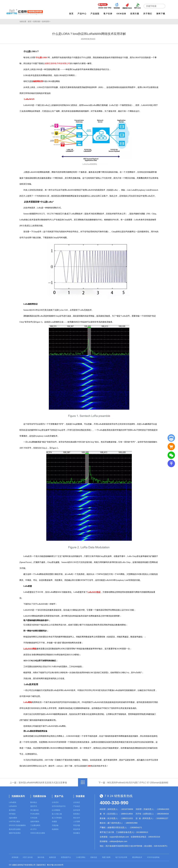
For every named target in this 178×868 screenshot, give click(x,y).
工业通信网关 (35, 825)
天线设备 (55, 825)
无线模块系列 (18, 795)
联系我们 (77, 813)
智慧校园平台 (66, 857)
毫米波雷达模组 (15, 828)
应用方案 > (37, 21)
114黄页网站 (81, 857)
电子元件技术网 (121, 857)
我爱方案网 (106, 857)
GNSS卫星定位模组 (38, 832)
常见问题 (77, 825)
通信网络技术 (137, 857)
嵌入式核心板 (57, 813)
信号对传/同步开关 (59, 806)
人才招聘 (77, 821)
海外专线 (41, 857)
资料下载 (161, 14)
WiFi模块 (12, 813)
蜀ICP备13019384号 (55, 864)
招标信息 (94, 857)
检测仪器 (53, 857)
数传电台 (34, 802)
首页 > (30, 21)
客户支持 (109, 14)
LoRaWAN (13, 806)
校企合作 (77, 817)
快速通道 (80, 795)
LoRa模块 (13, 802)
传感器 (54, 821)
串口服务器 (34, 809)
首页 (72, 14)
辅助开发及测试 (15, 832)
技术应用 (77, 809)
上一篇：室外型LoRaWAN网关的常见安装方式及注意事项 (38, 782)
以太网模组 (56, 809)
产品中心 (83, 14)
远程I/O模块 (35, 821)
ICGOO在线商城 (153, 857)
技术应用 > (46, 21)
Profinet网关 (35, 813)
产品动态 (77, 806)
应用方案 (136, 14)
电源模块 (55, 828)
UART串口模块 (14, 821)
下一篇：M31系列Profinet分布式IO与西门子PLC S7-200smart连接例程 (133, 782)
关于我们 (149, 14)
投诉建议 (77, 832)
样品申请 (77, 828)
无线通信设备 (39, 795)
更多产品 (59, 795)
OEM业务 (122, 14)
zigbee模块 (13, 817)
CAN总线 (34, 817)
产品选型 (96, 14)
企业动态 (77, 802)
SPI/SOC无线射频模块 (17, 825)
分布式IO (55, 802)
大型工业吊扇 (28, 857)
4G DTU (33, 828)
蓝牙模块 (12, 809)
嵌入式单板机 (57, 817)
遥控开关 (34, 806)
